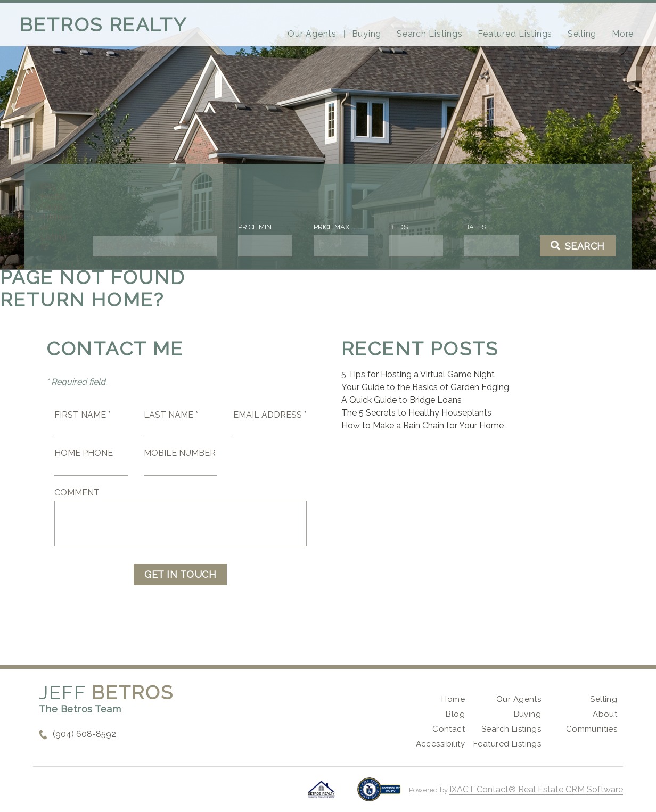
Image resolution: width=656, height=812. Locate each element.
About (605, 714)
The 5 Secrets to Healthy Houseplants (416, 413)
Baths (470, 227)
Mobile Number (180, 453)
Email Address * (270, 415)
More (623, 34)
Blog (455, 714)
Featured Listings (515, 34)
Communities (592, 729)
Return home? (82, 300)
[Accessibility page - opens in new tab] (379, 795)
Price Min (257, 227)
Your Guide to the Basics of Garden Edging (425, 387)
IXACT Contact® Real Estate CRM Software (536, 789)
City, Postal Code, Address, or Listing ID (64, 217)
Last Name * (171, 415)
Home (453, 699)
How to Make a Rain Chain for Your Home (423, 425)
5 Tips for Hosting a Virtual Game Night (418, 374)
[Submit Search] (570, 246)
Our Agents (312, 34)
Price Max (331, 227)
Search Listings (429, 34)
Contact (449, 729)
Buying (367, 34)
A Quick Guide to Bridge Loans (401, 400)
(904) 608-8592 (84, 734)
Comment (77, 492)
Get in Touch (180, 574)
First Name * (83, 415)
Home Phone (84, 453)
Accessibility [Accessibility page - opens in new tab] (440, 744)
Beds (395, 227)
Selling (582, 34)
